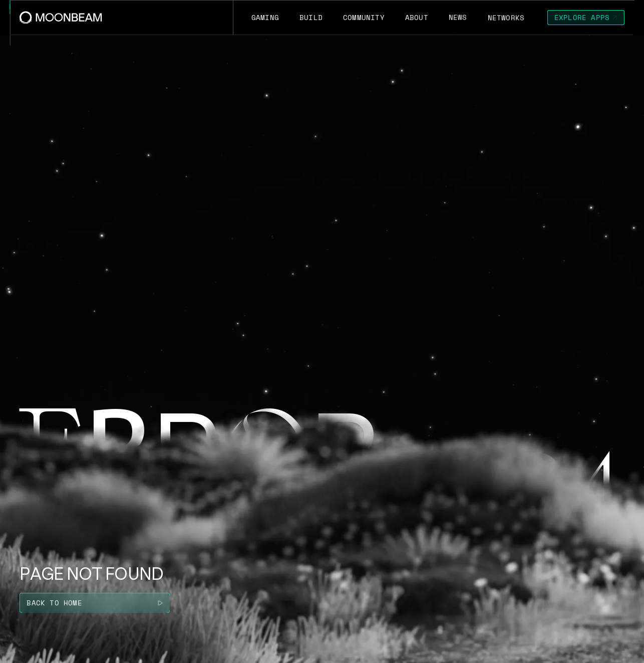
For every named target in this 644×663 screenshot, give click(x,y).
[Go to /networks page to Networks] (506, 18)
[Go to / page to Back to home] (95, 603)
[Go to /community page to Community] (364, 18)
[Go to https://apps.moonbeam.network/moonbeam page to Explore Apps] (586, 18)
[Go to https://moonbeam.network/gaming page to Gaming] (265, 18)
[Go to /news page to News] (458, 18)
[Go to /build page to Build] (311, 18)
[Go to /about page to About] (416, 18)
